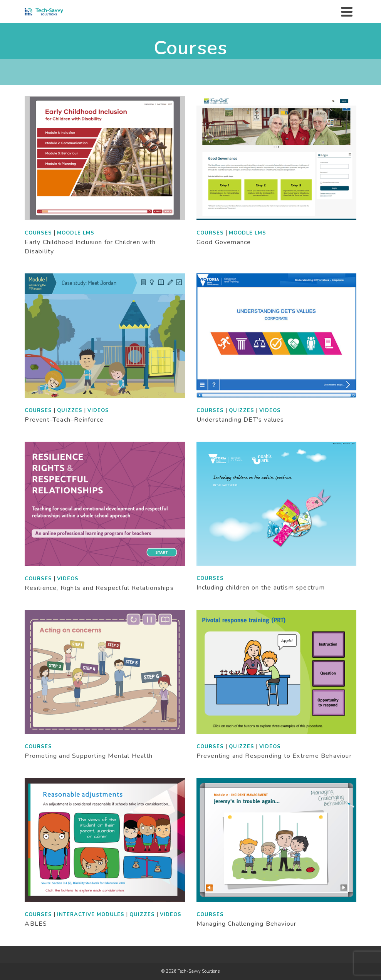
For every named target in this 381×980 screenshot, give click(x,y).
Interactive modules (91, 915)
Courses (38, 233)
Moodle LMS (76, 233)
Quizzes (70, 410)
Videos (98, 410)
